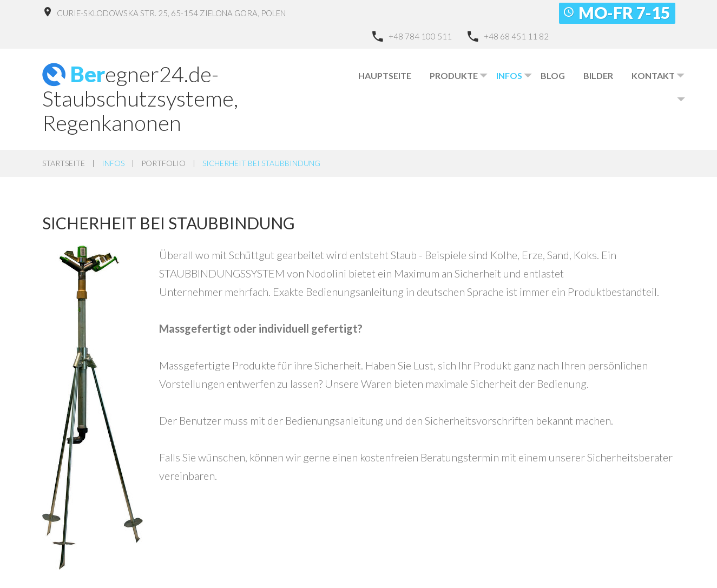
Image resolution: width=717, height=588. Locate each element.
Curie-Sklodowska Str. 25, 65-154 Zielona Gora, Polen (171, 13)
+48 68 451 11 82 (516, 36)
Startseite (64, 163)
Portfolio (163, 163)
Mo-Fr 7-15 (624, 12)
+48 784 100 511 (420, 36)
